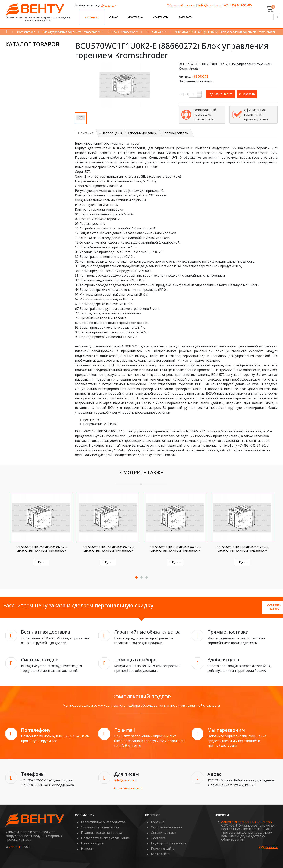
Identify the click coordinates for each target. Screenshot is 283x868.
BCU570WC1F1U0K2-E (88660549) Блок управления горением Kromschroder (108, 549)
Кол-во (184, 94)
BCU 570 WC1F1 (156, 32)
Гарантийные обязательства (103, 822)
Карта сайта (160, 854)
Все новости (268, 846)
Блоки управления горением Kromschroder (71, 32)
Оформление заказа (166, 827)
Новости (88, 849)
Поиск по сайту (163, 849)
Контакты (161, 17)
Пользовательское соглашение (105, 838)
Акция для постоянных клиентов (247, 822)
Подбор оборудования (169, 843)
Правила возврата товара (102, 833)
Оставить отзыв (164, 833)
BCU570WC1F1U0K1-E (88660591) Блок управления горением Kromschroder (242, 549)
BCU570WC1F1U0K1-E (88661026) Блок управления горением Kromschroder (175, 549)
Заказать (186, 17)
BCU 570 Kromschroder (123, 32)
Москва (108, 5)
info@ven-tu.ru (209, 5)
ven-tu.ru (16, 847)
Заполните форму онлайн (227, 736)
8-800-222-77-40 (68, 736)
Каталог (92, 17)
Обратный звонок (181, 5)
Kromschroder (25, 32)
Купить (41, 562)
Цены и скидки (92, 843)
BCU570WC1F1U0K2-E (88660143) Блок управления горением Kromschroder (41, 549)
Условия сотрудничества (100, 827)
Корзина (158, 822)
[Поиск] (277, 17)
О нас (113, 17)
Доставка (135, 17)
